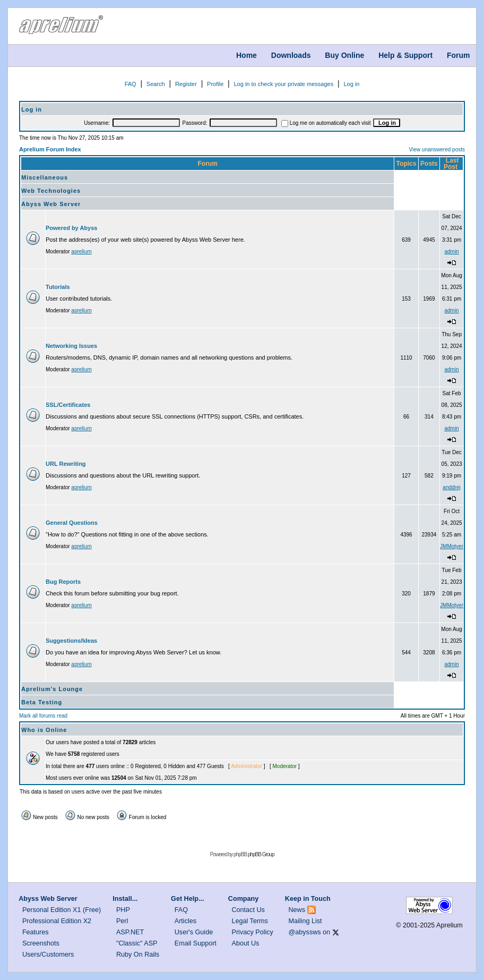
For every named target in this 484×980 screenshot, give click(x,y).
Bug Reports (63, 582)
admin (451, 252)
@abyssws (305, 932)
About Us (246, 943)
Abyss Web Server (51, 204)
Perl (122, 921)
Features (36, 932)
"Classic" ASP (137, 943)
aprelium (81, 252)
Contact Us (248, 910)
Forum (459, 55)
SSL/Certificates (68, 405)
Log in (351, 84)
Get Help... (187, 899)
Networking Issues (71, 346)
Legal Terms (250, 921)
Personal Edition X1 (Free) (62, 910)
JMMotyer (452, 546)
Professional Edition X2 (57, 921)
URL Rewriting (66, 464)
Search (156, 84)
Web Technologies (51, 191)
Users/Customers (48, 955)
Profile (215, 84)
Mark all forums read (43, 716)
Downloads (291, 55)
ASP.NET (130, 932)
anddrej (451, 487)
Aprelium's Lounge (52, 689)
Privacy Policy (253, 932)
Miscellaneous (45, 177)
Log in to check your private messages (283, 84)
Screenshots (41, 943)
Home (247, 55)
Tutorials (58, 287)
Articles (185, 921)
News (297, 910)
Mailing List (305, 921)
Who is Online (44, 730)
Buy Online (344, 55)
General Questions (72, 523)
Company (243, 899)
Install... (125, 899)
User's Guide (194, 932)
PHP (123, 910)
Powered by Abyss (71, 228)
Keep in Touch (308, 899)
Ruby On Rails (138, 955)
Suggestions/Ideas (71, 641)
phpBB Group (261, 854)
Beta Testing (42, 702)
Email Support (196, 943)
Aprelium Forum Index (50, 149)
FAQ (131, 84)
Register (186, 84)
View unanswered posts (437, 150)
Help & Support (405, 55)
